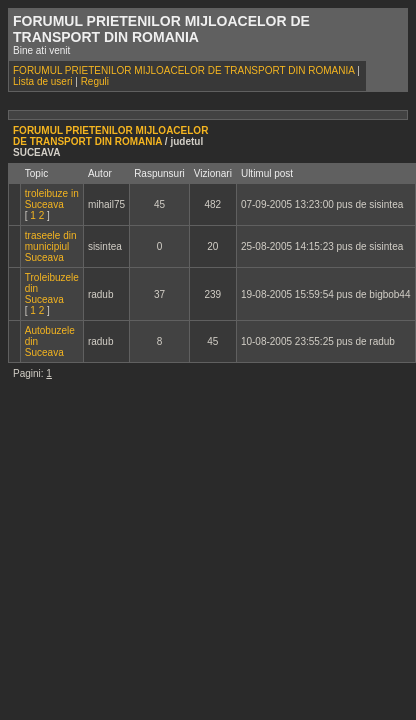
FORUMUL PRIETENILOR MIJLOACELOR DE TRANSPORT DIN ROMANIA (183, 70)
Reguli (95, 81)
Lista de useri (42, 81)
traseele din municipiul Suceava (51, 246)
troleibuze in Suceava (52, 199)
